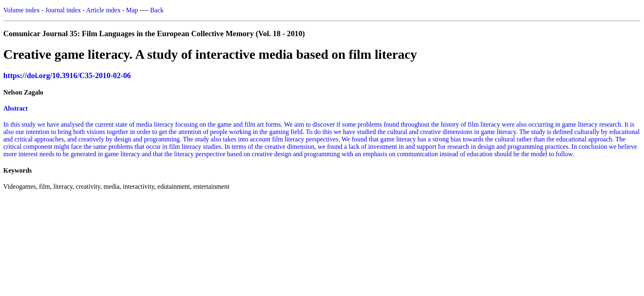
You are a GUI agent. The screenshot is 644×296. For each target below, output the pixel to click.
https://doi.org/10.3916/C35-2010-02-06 (67, 75)
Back (157, 10)
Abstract (16, 108)
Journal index (63, 10)
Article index (103, 10)
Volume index (22, 10)
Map (132, 10)
